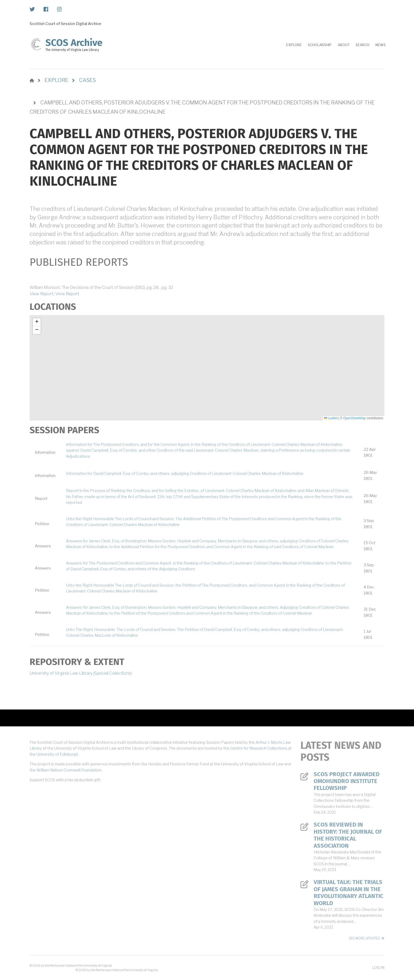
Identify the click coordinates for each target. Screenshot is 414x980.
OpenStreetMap (354, 418)
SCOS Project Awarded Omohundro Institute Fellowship (347, 781)
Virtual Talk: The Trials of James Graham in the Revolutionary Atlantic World (349, 893)
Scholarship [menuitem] (320, 45)
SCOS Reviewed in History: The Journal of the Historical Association (348, 835)
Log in (378, 967)
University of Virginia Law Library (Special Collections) (81, 673)
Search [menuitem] (363, 45)
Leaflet (331, 418)
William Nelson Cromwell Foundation (69, 770)
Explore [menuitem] (294, 45)
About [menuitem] (344, 45)
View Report (42, 294)
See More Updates (364, 938)
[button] (37, 322)
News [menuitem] (381, 45)
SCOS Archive (74, 43)
